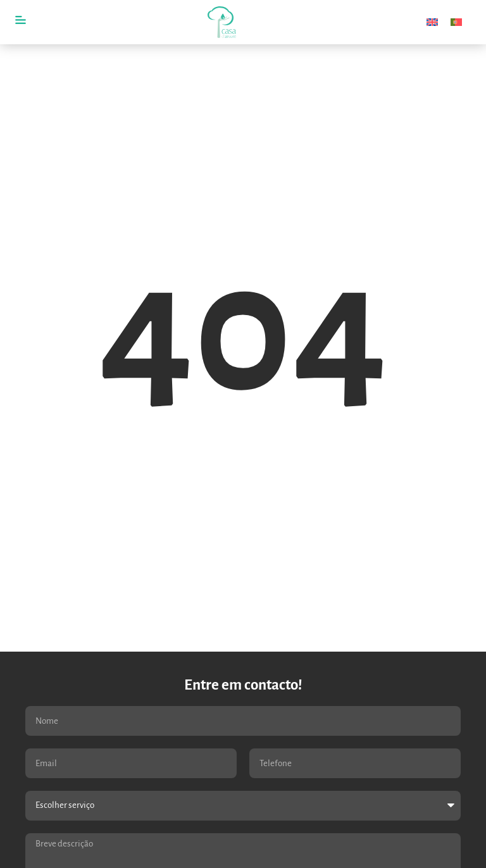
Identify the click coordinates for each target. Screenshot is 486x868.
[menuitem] (432, 22)
